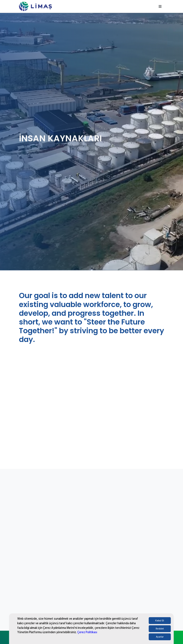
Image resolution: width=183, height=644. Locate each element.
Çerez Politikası (87, 632)
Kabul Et (160, 621)
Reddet (160, 629)
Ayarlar (160, 637)
